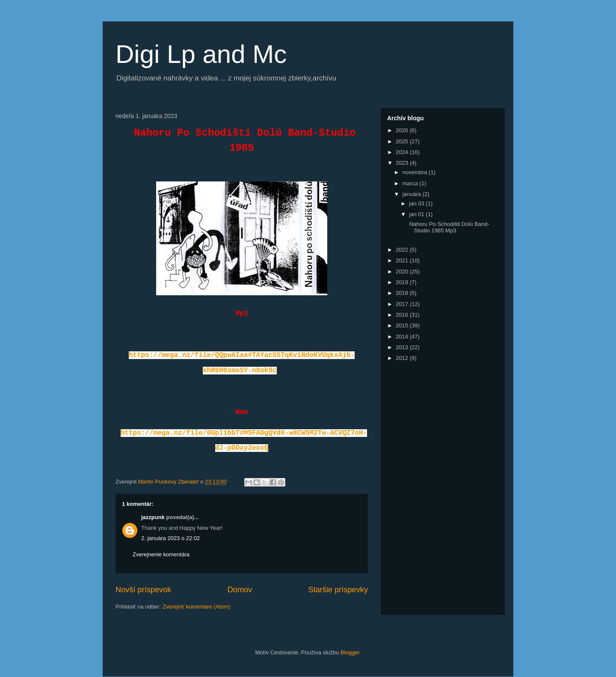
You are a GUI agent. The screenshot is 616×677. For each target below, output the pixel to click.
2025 (403, 141)
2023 (403, 163)
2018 (403, 293)
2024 (403, 152)
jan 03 (417, 203)
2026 (403, 130)
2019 (403, 282)
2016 (403, 315)
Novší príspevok (143, 590)
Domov (240, 590)
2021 (403, 260)
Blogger (350, 652)
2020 (403, 272)
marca (411, 183)
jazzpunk (153, 517)
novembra (416, 172)
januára (413, 194)
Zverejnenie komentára (161, 554)
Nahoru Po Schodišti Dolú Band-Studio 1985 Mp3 (449, 227)
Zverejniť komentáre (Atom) (197, 607)
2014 (403, 337)
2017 (403, 304)
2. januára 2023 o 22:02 (170, 538)
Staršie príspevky (338, 590)
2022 (403, 250)
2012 (403, 358)
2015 (403, 325)
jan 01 (417, 214)
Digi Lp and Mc (201, 54)
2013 (403, 347)
